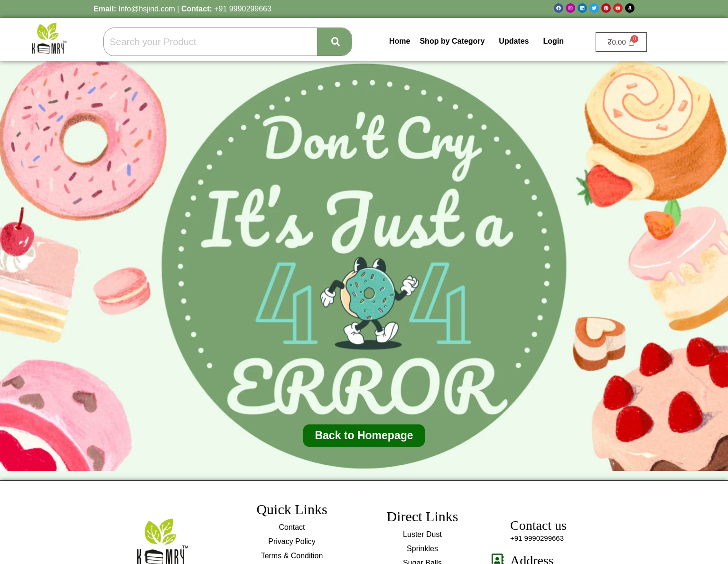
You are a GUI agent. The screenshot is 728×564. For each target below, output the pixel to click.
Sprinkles (422, 549)
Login (553, 41)
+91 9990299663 (243, 9)
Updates (514, 41)
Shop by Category (452, 41)
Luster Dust (422, 534)
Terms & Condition (292, 556)
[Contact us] (498, 525)
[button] (454, 41)
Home (400, 41)
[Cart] (621, 42)
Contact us (538, 525)
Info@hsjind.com (146, 9)
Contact (292, 527)
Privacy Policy (292, 541)
